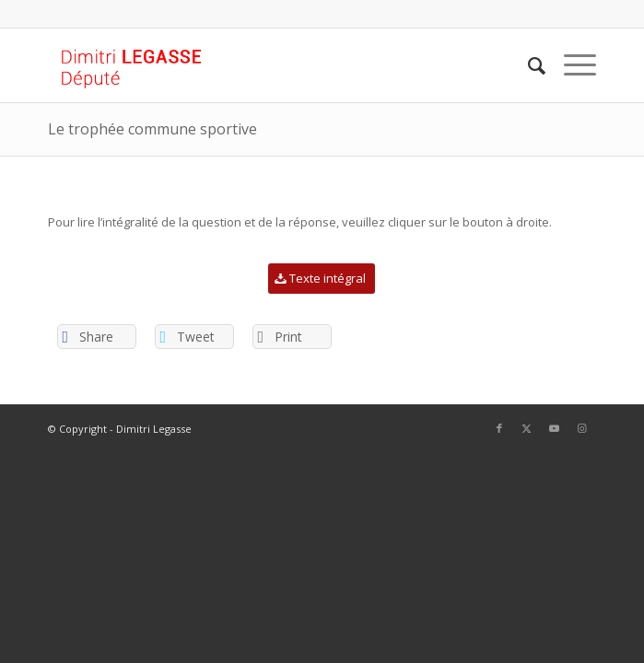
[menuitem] (527, 65)
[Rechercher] (527, 65)
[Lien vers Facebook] (499, 428)
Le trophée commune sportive (152, 129)
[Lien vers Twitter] (527, 428)
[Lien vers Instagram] (582, 428)
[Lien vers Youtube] (555, 428)
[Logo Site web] (267, 65)
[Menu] (571, 65)
